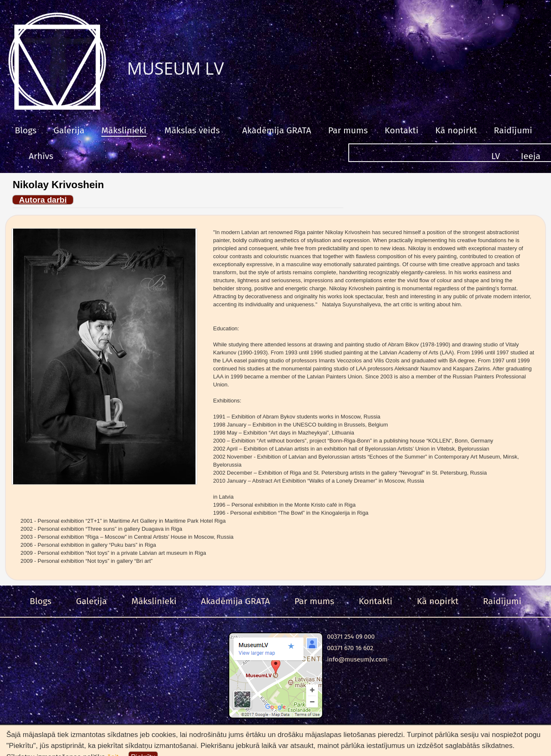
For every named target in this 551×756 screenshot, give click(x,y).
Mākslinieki (124, 130)
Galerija (69, 130)
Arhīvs (41, 156)
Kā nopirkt (456, 130)
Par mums (348, 130)
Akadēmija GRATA (276, 130)
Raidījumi (513, 130)
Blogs (26, 130)
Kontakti (402, 130)
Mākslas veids (192, 130)
